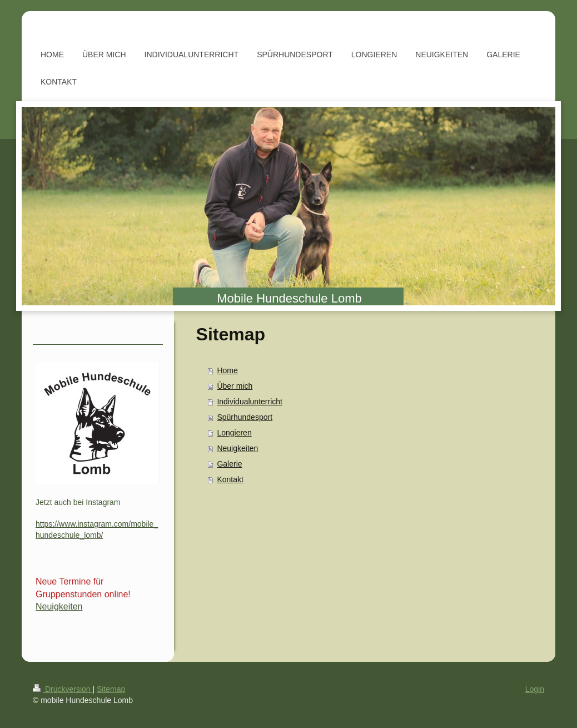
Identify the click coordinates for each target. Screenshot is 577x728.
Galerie (229, 464)
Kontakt (230, 479)
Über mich (235, 386)
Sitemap (111, 689)
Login (535, 689)
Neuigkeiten (237, 448)
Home (227, 370)
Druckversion (63, 689)
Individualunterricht (250, 402)
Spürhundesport (245, 417)
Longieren (234, 433)
